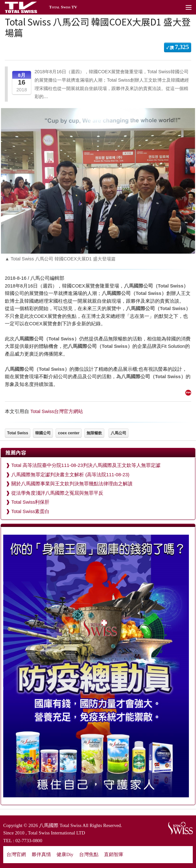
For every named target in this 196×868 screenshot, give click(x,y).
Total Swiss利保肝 (30, 502)
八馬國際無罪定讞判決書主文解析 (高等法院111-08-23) (70, 475)
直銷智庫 (114, 854)
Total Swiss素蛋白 (30, 511)
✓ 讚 (178, 47)
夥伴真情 (41, 854)
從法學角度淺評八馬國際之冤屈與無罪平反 (57, 493)
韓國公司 (43, 433)
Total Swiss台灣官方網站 (57, 411)
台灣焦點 (89, 854)
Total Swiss (18, 433)
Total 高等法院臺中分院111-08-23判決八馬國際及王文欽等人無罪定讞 (86, 465)
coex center (69, 433)
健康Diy (65, 854)
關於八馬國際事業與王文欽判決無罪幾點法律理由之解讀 (72, 484)
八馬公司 (119, 433)
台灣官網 (16, 854)
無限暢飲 (94, 433)
